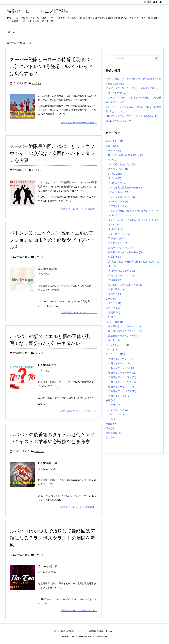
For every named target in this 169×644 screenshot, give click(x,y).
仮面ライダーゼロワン (122, 377)
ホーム (13, 43)
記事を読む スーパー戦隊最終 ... (79, 209)
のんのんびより (119, 169)
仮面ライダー (116, 354)
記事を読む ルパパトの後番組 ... (79, 507)
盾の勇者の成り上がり (122, 271)
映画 (110, 400)
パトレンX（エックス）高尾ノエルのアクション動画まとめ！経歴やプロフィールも (52, 240)
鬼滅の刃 (115, 294)
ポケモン (115, 303)
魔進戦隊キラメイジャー (123, 336)
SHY (112, 160)
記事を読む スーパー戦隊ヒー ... (79, 123)
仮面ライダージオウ (121, 368)
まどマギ (115, 178)
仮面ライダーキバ (119, 363)
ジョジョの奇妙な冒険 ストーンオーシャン (133, 211)
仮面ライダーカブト (120, 359)
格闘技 (114, 312)
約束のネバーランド (121, 275)
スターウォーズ (119, 410)
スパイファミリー (120, 215)
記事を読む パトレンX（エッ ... (79, 312)
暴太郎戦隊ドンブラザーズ (125, 326)
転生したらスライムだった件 (126, 285)
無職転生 (115, 257)
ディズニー (116, 414)
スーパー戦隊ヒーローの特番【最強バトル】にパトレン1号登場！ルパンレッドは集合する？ (52, 67)
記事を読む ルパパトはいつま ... (79, 610)
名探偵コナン (118, 243)
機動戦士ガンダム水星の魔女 (125, 252)
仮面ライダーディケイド (123, 382)
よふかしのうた (118, 192)
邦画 (112, 419)
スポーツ (113, 308)
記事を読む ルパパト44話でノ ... (79, 411)
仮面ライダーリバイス (122, 391)
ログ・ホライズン (120, 234)
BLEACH (115, 150)
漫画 (110, 428)
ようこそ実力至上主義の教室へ (127, 187)
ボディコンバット (117, 345)
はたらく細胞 (117, 174)
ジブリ (114, 405)
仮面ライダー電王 (119, 396)
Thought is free (101, 636)
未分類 (111, 424)
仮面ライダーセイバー (122, 373)
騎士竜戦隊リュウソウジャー (126, 331)
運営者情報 (113, 433)
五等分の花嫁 (117, 238)
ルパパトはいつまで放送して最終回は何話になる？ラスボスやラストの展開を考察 (52, 538)
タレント (113, 340)
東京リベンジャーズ (120, 248)
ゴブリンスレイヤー (120, 206)
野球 (112, 317)
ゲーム (111, 299)
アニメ (112, 146)
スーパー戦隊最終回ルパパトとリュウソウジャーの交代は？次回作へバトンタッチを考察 (52, 153)
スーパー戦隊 (115, 322)
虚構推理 (115, 280)
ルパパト (37, 83)
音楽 (110, 437)
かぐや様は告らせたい (122, 164)
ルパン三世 (116, 229)
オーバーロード (118, 201)
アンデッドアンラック (122, 197)
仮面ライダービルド (121, 387)
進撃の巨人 (116, 289)
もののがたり (117, 183)
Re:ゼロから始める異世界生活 (126, 155)
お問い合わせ (114, 141)
